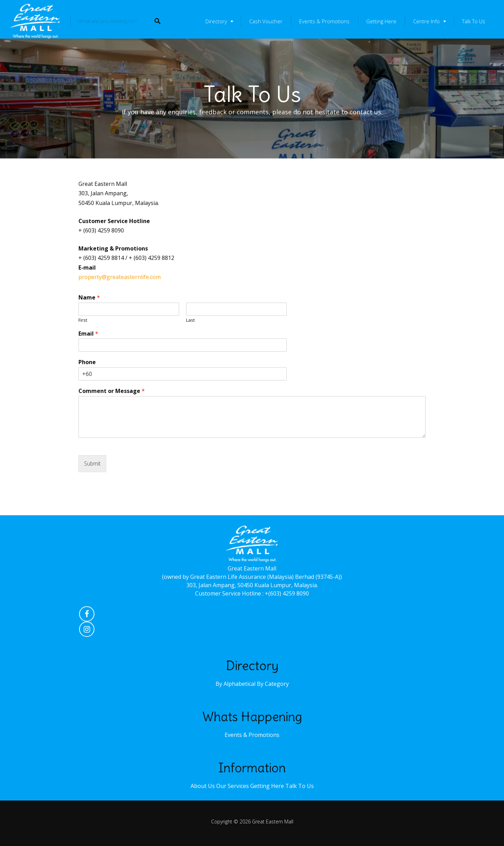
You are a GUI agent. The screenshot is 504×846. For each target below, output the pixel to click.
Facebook (87, 616)
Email (88, 334)
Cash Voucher (266, 21)
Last (190, 320)
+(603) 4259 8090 (287, 593)
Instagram (87, 631)
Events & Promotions (324, 21)
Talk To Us (474, 21)
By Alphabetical (236, 684)
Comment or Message (112, 391)
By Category (273, 684)
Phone (87, 362)
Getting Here (381, 21)
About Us (203, 786)
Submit (92, 463)
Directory (216, 21)
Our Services (233, 786)
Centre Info (426, 21)
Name (89, 298)
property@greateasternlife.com (120, 277)
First (83, 320)
